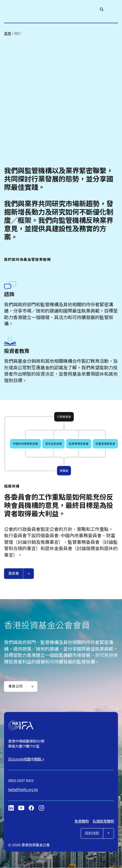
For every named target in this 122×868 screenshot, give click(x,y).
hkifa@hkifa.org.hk (23, 790)
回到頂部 (92, 833)
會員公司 (15, 686)
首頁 (8, 34)
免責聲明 (82, 822)
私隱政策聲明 (103, 822)
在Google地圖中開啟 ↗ (26, 759)
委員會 (14, 573)
